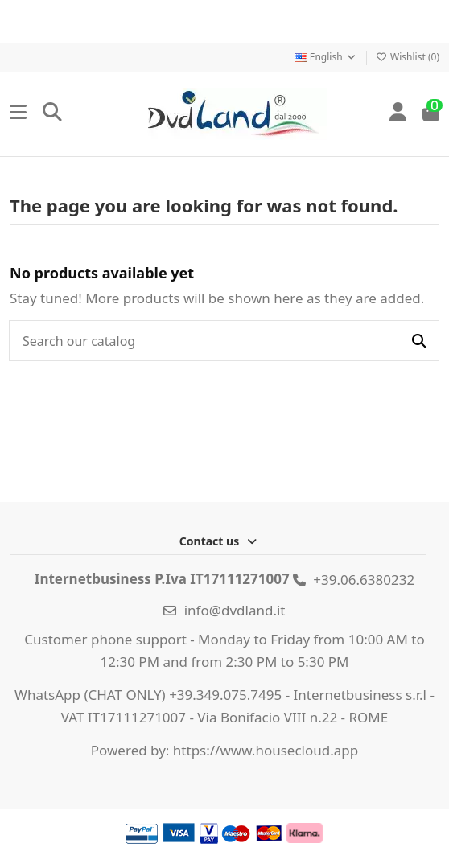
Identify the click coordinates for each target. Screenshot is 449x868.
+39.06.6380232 (364, 580)
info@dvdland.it (235, 610)
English (326, 57)
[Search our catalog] (419, 341)
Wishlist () (408, 57)
